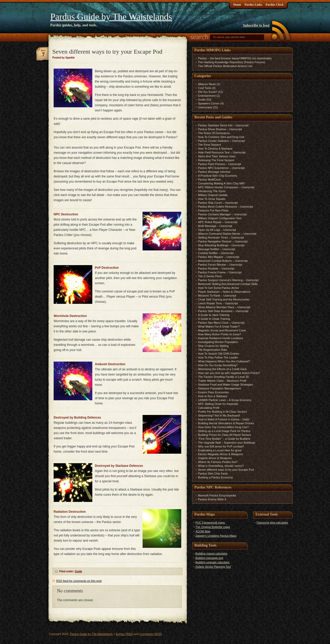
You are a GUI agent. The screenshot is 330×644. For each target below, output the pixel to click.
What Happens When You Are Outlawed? (224, 361)
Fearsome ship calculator (272, 523)
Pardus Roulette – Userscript (216, 268)
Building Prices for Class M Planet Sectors (225, 435)
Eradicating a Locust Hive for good (220, 450)
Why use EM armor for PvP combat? (221, 446)
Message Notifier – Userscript (217, 249)
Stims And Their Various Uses (217, 156)
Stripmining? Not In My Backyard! (219, 415)
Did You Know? (208, 92)
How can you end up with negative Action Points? (229, 373)
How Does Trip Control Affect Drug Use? (223, 427)
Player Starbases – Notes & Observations (224, 292)
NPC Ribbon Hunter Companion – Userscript (226, 187)
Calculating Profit (209, 408)
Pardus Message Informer (214, 172)
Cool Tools (205, 88)
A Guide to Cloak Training (214, 319)
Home (237, 5)
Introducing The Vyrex (212, 191)
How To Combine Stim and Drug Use (221, 137)
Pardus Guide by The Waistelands (111, 17)
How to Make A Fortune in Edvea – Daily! (224, 419)
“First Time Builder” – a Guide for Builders (224, 439)
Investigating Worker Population (218, 342)
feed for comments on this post (79, 581)
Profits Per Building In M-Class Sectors (222, 412)
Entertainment (207, 96)
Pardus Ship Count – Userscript (218, 203)
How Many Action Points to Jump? (220, 334)
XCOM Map (203, 531)
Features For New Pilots (213, 210)
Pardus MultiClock (209, 180)
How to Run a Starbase (213, 396)
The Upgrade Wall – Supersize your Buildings (227, 443)
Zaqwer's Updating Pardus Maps (216, 536)
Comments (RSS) (151, 634)
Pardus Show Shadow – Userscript (220, 129)
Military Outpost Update (213, 195)
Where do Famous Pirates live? (218, 462)
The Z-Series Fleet (210, 276)
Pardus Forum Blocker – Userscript (220, 265)
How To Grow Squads (212, 199)
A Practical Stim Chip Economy (218, 176)
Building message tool (209, 558)
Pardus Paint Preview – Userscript (220, 164)
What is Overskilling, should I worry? (221, 466)
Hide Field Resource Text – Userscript (222, 152)
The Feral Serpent (209, 145)
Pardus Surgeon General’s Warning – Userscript (228, 280)
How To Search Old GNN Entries (218, 354)
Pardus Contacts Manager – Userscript (222, 214)
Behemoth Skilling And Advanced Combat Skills (228, 284)
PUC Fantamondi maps (210, 523)
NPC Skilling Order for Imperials (218, 404)
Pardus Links (253, 5)
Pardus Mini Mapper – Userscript (219, 257)
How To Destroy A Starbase (215, 149)
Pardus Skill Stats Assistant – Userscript (223, 311)
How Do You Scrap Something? (218, 365)
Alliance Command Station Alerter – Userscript (227, 234)
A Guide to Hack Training (214, 315)
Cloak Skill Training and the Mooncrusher (224, 299)
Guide (78, 571)
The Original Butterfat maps (213, 527)
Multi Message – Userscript (215, 226)
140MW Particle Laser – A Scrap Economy (225, 400)
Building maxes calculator (212, 553)
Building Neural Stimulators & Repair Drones (226, 423)
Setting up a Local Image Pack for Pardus (224, 431)
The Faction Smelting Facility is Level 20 (223, 377)
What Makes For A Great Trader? (219, 327)
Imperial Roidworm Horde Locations (221, 338)
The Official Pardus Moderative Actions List (225, 66)
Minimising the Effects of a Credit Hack (222, 369)
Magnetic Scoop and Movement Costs (222, 330)
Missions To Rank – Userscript (217, 296)
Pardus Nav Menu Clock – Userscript (221, 323)
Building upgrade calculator (213, 562)
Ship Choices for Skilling (213, 346)
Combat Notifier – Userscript (216, 253)
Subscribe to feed (256, 25)
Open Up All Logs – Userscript (217, 230)
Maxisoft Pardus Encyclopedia (217, 495)
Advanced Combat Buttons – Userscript (223, 261)
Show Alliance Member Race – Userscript (224, 307)
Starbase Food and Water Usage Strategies (225, 385)
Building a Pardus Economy (215, 477)
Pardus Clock (275, 5)
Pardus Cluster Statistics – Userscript (221, 141)
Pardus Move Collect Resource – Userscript (225, 207)
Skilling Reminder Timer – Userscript (221, 238)
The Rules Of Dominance (214, 133)
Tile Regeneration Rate (213, 350)
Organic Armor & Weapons (215, 458)
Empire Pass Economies (213, 392)
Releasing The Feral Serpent (216, 160)
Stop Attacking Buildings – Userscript (221, 245)
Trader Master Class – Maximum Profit (222, 381)
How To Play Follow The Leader (218, 357)
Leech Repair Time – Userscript (218, 303)
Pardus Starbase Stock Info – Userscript (223, 125)
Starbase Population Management (219, 388)
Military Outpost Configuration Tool (220, 218)
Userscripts (205, 107)
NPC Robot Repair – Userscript (218, 222)
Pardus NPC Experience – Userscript (221, 168)
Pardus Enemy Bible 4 (212, 499)
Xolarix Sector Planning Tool (213, 567)
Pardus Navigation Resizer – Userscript (223, 241)
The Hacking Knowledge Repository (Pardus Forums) (232, 62)
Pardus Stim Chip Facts (213, 474)
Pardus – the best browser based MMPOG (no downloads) (235, 58)
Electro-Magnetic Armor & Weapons (221, 454)
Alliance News (207, 84)
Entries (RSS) (124, 634)
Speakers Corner (209, 103)
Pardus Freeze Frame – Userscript (220, 272)
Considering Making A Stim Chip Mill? (222, 183)
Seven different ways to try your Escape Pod (226, 470)
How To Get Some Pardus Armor (218, 288)
